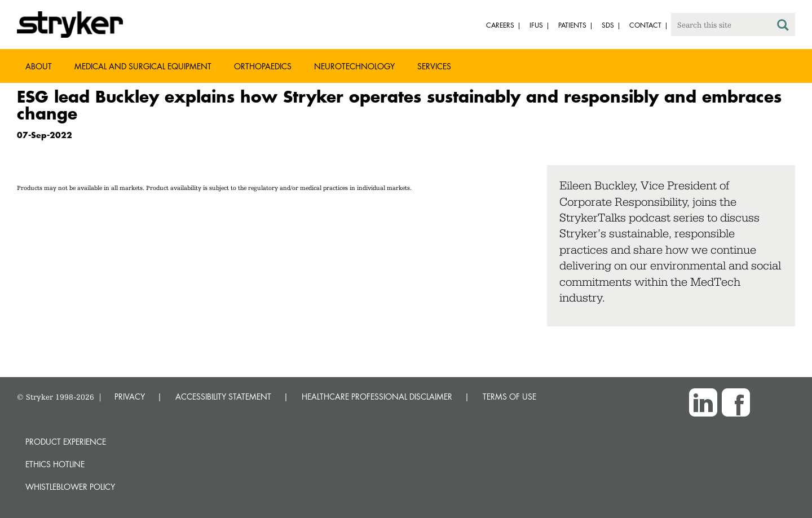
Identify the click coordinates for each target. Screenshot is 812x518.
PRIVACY (130, 397)
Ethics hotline (55, 464)
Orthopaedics (263, 66)
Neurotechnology (354, 66)
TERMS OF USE (509, 397)
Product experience (66, 442)
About (39, 66)
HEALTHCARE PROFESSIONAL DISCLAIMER (377, 397)
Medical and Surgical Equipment (143, 66)
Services (434, 66)
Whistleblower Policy (70, 487)
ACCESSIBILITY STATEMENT (223, 397)
